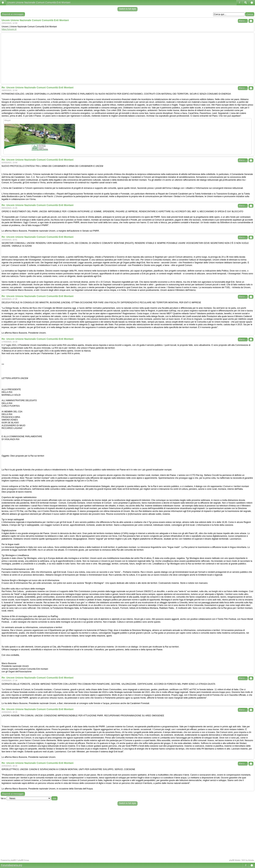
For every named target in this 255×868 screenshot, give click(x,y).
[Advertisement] (127, 58)
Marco (243, 21)
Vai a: (3, 798)
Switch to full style (127, 9)
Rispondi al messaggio (13, 14)
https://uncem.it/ (9, 29)
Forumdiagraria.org (12, 865)
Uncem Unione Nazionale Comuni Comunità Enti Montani (39, 2)
